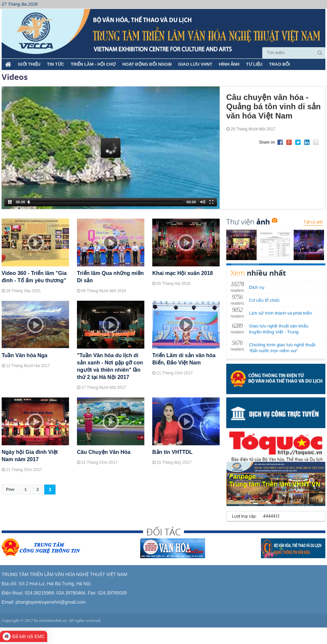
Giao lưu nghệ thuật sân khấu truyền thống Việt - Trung (279, 329)
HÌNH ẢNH (229, 64)
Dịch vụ (257, 287)
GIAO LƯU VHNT (195, 64)
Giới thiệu (29, 64)
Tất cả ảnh (313, 222)
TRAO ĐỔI (279, 64)
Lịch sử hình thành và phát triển (280, 313)
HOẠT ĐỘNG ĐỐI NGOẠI (147, 64)
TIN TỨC (55, 64)
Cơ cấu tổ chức (264, 300)
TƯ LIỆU (254, 64)
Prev (10, 490)
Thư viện (252, 221)
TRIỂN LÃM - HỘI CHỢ (93, 64)
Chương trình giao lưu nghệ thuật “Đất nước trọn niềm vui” (282, 348)
